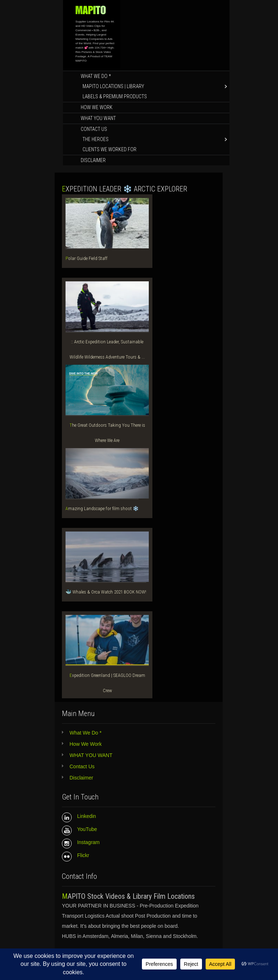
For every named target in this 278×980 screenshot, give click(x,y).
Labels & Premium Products (115, 96)
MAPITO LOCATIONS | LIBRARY (113, 86)
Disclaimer (93, 160)
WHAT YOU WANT (98, 118)
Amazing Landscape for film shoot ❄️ (102, 508)
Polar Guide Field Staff (87, 258)
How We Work (97, 107)
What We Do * (96, 76)
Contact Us (94, 129)
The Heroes (96, 139)
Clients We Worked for (109, 149)
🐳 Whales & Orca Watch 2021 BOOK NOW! (106, 592)
